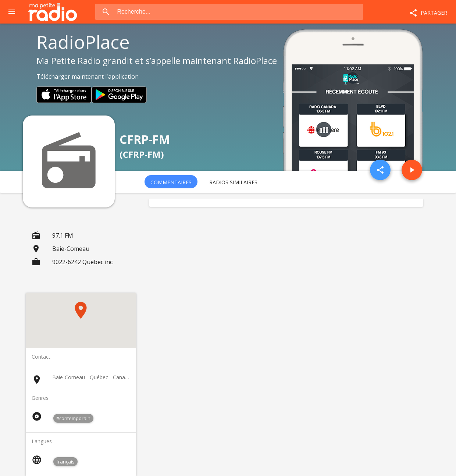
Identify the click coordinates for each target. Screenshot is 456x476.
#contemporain (73, 418)
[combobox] (239, 12)
